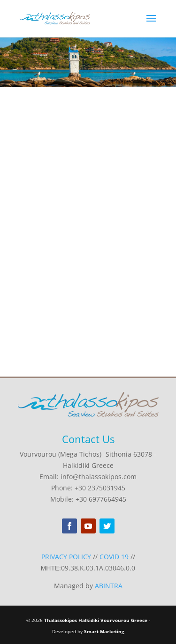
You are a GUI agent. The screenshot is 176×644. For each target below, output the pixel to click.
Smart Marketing (104, 631)
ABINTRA (109, 586)
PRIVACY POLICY (66, 557)
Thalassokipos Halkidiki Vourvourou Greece (96, 620)
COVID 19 (114, 557)
